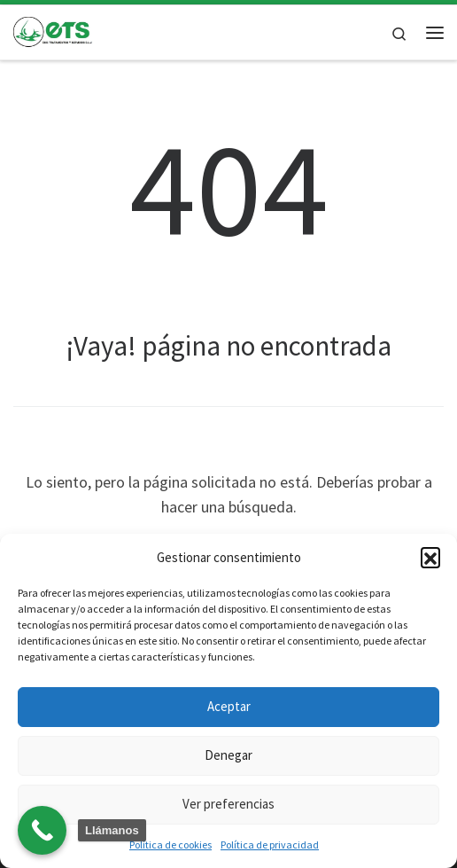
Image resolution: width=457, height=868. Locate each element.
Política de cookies (170, 845)
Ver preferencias (228, 804)
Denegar (228, 755)
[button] (430, 557)
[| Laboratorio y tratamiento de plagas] (53, 30)
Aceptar (229, 706)
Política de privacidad (270, 845)
